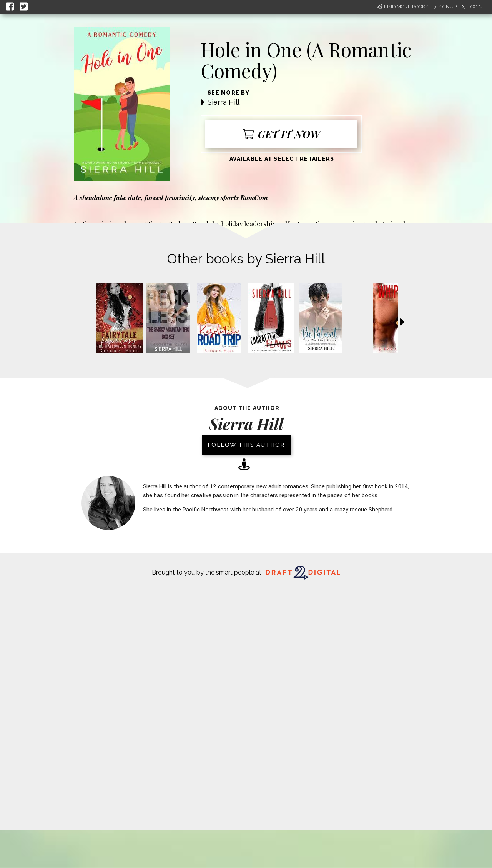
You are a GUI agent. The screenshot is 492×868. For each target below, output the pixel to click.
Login (471, 7)
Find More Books (403, 7)
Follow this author (246, 445)
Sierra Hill (224, 102)
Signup (444, 7)
